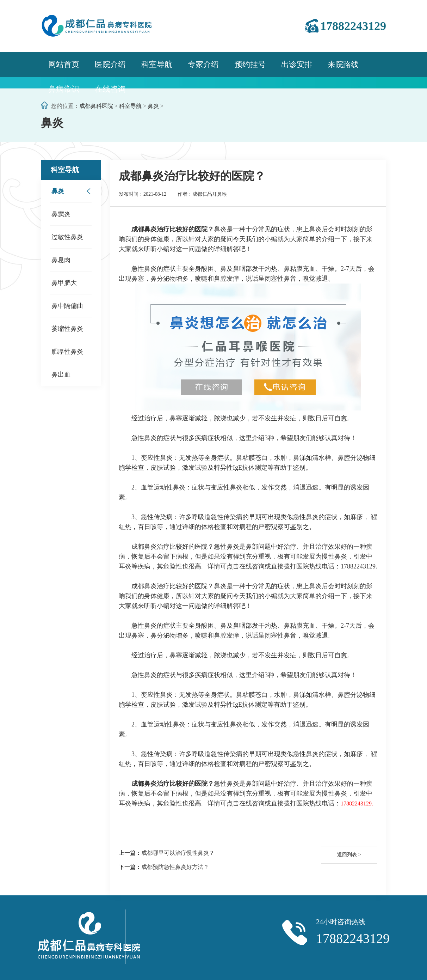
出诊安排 (297, 64)
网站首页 (64, 64)
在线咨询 (110, 89)
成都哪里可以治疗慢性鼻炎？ (178, 853)
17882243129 (353, 26)
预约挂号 (250, 64)
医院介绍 (110, 64)
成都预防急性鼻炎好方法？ (175, 867)
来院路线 (343, 64)
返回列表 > (349, 855)
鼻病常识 (64, 89)
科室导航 (157, 64)
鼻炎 (153, 106)
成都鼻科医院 (96, 106)
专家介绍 (203, 64)
